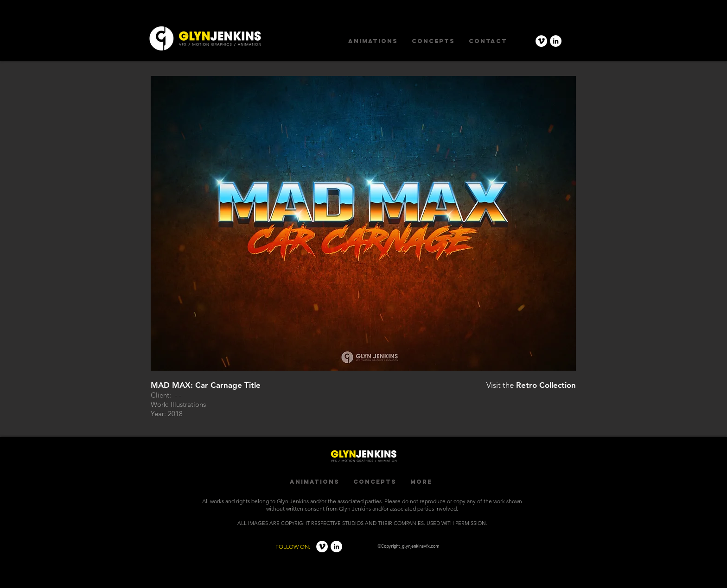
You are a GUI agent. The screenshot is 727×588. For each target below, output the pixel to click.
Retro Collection (546, 385)
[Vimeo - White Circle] (541, 41)
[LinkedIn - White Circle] (556, 41)
